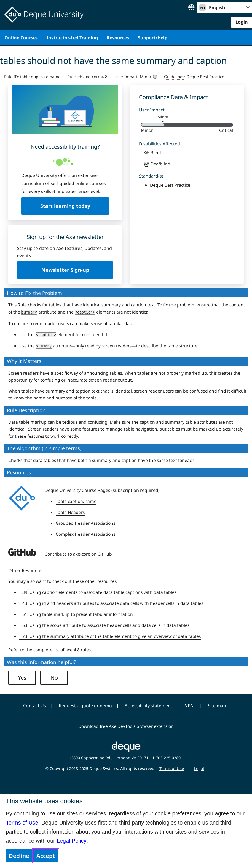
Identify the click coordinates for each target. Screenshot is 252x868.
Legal (199, 768)
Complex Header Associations (85, 534)
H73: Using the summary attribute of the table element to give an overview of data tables (110, 636)
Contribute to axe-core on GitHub (78, 554)
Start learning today (65, 206)
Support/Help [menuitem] (153, 38)
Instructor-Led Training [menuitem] (72, 38)
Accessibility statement (148, 706)
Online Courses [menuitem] (21, 38)
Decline (19, 856)
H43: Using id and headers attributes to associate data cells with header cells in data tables (111, 603)
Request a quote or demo (85, 706)
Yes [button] (22, 678)
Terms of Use (22, 823)
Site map (217, 706)
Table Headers (70, 512)
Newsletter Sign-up (65, 270)
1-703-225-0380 (166, 758)
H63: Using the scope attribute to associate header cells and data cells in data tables (104, 625)
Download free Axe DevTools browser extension (126, 726)
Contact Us (35, 706)
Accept (46, 856)
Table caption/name (76, 501)
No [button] (54, 678)
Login (242, 22)
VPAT (190, 706)
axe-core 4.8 (95, 77)
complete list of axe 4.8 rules (62, 650)
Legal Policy (72, 841)
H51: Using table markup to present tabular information (76, 614)
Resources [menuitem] (118, 38)
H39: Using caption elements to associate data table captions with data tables (98, 592)
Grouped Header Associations (85, 523)
